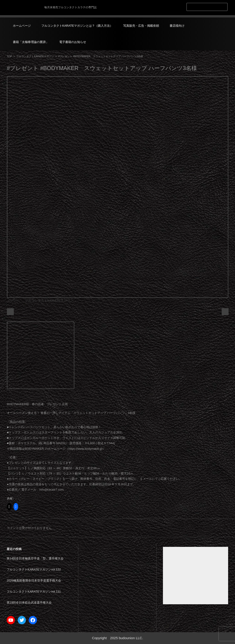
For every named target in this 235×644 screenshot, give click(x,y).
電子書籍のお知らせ (73, 42)
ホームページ (22, 26)
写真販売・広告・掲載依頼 (141, 26)
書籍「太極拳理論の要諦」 (31, 42)
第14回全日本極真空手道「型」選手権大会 (35, 558)
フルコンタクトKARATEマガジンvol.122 (34, 569)
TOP (9, 56)
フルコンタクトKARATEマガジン (35, 56)
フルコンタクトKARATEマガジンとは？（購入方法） (77, 26)
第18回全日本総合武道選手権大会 (29, 603)
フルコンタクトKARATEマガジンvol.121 (34, 592)
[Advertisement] (196, 576)
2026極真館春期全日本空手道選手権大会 (34, 580)
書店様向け (177, 26)
